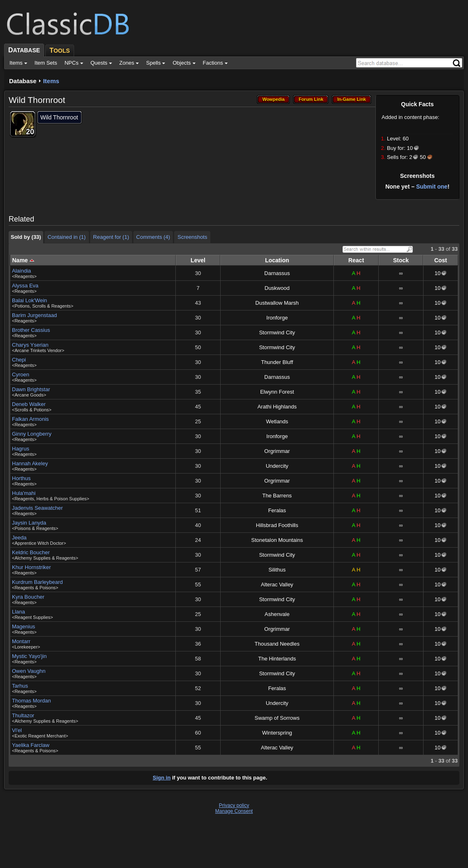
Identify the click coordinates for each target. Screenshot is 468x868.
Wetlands (277, 421)
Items (51, 81)
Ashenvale (277, 614)
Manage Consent (234, 811)
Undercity (277, 466)
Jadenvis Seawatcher (37, 508)
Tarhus (20, 686)
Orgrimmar (277, 451)
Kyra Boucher (28, 597)
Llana (19, 612)
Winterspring (277, 733)
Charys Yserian (30, 345)
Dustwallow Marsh (277, 303)
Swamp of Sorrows (277, 718)
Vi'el (17, 730)
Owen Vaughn (29, 671)
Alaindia (21, 271)
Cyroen (21, 374)
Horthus (21, 478)
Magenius (23, 626)
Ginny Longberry (32, 434)
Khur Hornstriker (31, 567)
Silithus (277, 570)
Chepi (19, 360)
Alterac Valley (277, 584)
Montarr (21, 641)
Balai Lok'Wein (29, 300)
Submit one (432, 187)
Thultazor (23, 715)
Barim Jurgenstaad (34, 315)
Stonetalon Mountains (277, 540)
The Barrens (277, 496)
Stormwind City (277, 332)
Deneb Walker (29, 404)
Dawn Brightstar (31, 389)
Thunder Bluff (277, 362)
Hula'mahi (24, 493)
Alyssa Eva (25, 286)
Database (23, 81)
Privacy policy (234, 805)
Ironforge (277, 318)
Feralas (277, 510)
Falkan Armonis (30, 419)
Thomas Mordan (31, 701)
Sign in (162, 778)
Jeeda (19, 538)
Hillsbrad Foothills (277, 525)
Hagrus (21, 449)
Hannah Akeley (30, 463)
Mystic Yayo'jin (29, 656)
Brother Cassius (31, 330)
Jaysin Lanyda (29, 523)
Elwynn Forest (277, 392)
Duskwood (277, 288)
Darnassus (277, 273)
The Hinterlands (277, 659)
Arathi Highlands (277, 407)
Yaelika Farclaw (31, 745)
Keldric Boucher (31, 552)
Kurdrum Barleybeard (37, 582)
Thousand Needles (277, 644)
